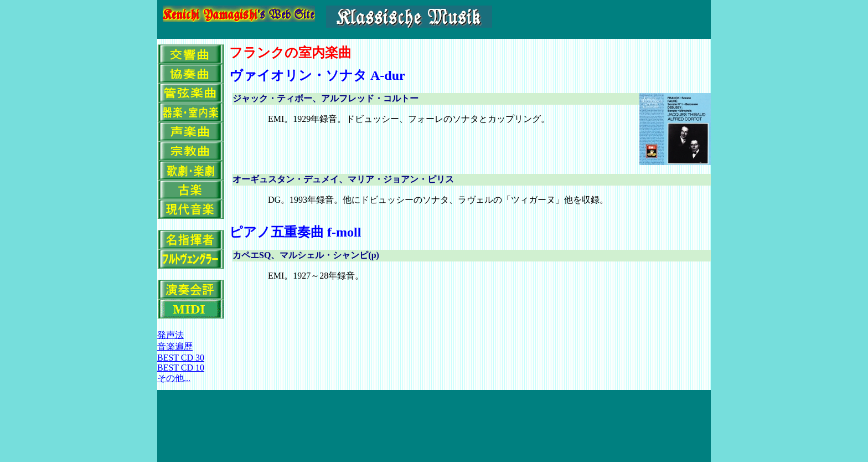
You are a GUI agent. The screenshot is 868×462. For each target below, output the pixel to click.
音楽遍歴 (175, 346)
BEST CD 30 (181, 358)
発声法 (170, 335)
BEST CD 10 (181, 368)
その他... (174, 378)
